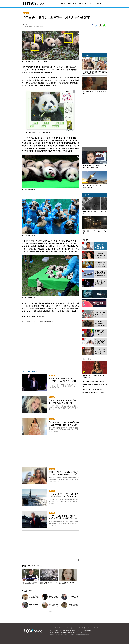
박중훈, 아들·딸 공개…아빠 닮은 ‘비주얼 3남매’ (54, 598)
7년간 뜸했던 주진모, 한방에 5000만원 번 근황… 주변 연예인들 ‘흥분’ (30, 583)
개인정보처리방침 (67, 628)
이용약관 (61, 628)
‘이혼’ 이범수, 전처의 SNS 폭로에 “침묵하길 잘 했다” (74, 606)
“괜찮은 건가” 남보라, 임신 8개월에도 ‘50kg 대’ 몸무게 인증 (34, 598)
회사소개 (56, 628)
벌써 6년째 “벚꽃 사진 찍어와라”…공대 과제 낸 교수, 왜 (49, 583)
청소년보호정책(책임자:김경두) (78, 628)
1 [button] (49, 612)
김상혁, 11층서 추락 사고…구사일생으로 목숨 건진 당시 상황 (73, 598)
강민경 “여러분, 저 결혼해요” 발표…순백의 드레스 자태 (68, 583)
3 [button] (52, 612)
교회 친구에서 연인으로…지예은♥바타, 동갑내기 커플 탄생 (54, 606)
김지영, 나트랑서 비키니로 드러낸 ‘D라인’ (34, 605)
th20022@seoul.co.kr (38, 316)
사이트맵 (98, 628)
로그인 (51, 628)
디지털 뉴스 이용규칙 (90, 628)
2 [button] (51, 612)
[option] (30, 577)
